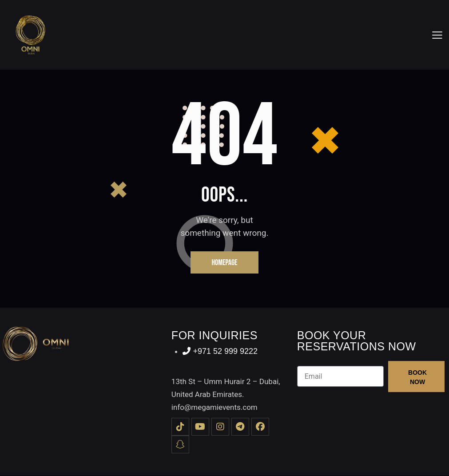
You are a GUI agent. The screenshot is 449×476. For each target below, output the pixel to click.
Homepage (224, 263)
